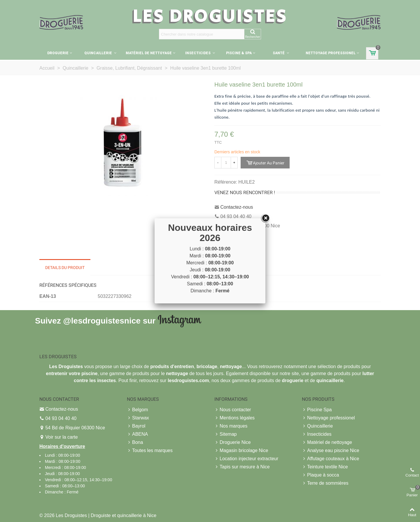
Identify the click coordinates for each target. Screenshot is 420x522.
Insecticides (198, 53)
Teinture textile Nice (325, 467)
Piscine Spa (317, 410)
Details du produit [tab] (65, 268)
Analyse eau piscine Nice (331, 451)
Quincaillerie (99, 53)
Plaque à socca (320, 475)
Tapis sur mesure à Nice (242, 467)
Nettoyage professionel (331, 53)
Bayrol (136, 426)
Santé (279, 53)
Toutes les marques (150, 451)
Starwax (138, 418)
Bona (135, 442)
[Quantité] (226, 163)
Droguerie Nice (233, 442)
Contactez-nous (237, 207)
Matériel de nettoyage (149, 53)
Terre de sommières (325, 483)
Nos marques (231, 426)
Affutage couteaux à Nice (331, 459)
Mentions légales (235, 418)
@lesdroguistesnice (102, 320)
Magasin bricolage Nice (241, 451)
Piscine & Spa (239, 53)
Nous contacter (233, 410)
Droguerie (58, 53)
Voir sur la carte (61, 437)
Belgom (137, 410)
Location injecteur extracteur (246, 459)
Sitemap (226, 434)
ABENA (137, 434)
